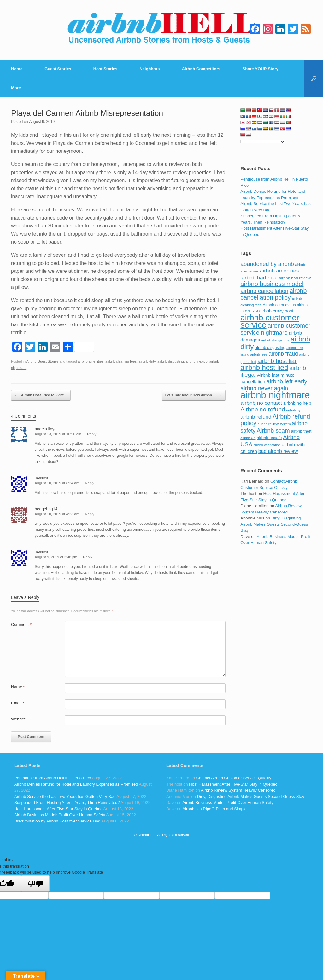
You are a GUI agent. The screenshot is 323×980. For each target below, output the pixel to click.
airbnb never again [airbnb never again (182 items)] (264, 388)
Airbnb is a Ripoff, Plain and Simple (214, 809)
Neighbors (150, 69)
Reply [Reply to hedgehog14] (90, 514)
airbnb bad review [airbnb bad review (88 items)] (295, 278)
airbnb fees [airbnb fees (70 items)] (259, 354)
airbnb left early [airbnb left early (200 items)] (287, 381)
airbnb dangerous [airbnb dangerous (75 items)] (275, 340)
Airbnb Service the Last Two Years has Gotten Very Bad (65, 797)
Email (18, 703)
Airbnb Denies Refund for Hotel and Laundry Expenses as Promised (76, 784)
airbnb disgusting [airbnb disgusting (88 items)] (270, 348)
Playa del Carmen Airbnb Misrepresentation (87, 113)
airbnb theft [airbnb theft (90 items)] (301, 431)
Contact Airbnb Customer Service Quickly (234, 778)
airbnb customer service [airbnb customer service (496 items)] (270, 321)
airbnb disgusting (171, 361)
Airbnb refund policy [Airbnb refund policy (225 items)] (275, 420)
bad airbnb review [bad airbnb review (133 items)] (278, 451)
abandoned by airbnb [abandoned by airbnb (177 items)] (267, 264)
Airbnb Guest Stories (43, 361)
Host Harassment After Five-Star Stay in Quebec (58, 809)
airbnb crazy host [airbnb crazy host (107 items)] (276, 311)
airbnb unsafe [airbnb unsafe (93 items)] (269, 438)
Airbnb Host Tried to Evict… (41, 395)
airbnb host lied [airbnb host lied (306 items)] (264, 367)
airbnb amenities (91, 361)
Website (18, 719)
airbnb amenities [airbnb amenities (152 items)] (279, 271)
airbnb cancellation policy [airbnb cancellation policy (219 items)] (273, 294)
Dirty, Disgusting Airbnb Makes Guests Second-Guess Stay (274, 524)
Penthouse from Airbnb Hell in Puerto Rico (53, 778)
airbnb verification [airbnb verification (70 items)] (267, 445)
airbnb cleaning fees (121, 361)
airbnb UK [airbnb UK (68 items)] (248, 438)
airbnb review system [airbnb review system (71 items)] (274, 424)
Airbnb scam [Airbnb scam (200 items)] (273, 430)
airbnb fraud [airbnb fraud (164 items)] (283, 354)
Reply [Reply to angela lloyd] (92, 434)
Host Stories (106, 69)
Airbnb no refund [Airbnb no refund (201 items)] (263, 409)
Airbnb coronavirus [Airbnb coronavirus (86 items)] (279, 305)
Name (18, 687)
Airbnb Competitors (201, 69)
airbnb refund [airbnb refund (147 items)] (256, 417)
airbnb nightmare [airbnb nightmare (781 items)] (275, 395)
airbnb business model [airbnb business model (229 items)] (272, 284)
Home (17, 69)
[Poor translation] (35, 884)
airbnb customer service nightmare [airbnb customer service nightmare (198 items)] (275, 329)
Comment (21, 625)
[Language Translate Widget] (263, 142)
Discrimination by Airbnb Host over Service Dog (57, 821)
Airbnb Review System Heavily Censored (238, 790)
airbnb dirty (147, 361)
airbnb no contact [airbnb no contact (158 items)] (261, 403)
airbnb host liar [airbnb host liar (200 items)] (277, 361)
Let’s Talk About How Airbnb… (194, 395)
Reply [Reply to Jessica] (90, 483)
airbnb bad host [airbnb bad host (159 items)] (259, 278)
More (16, 88)
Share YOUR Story (261, 69)
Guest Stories (58, 69)
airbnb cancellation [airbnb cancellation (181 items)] (264, 291)
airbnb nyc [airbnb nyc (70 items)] (294, 410)
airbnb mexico (197, 361)
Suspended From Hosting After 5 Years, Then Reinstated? (67, 802)
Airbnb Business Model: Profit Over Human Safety (60, 815)
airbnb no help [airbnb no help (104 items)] (297, 403)
